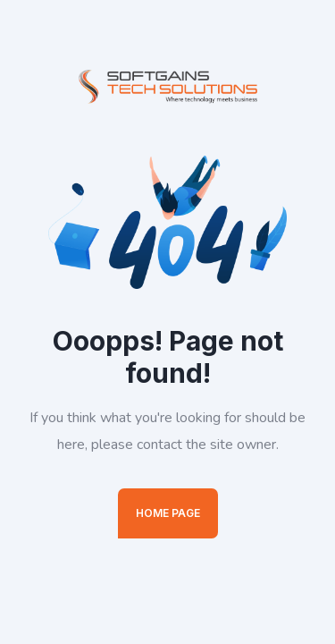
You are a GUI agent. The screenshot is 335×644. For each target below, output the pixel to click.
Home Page (168, 513)
